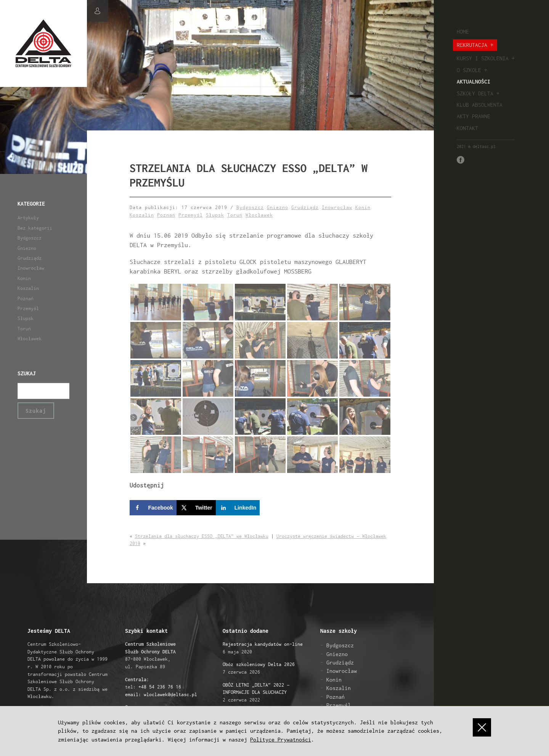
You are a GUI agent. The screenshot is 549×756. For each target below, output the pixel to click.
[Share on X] (196, 508)
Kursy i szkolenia (483, 58)
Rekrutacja (472, 45)
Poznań (26, 298)
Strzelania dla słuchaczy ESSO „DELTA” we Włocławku (202, 536)
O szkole (469, 70)
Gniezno (27, 248)
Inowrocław (31, 268)
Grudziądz (30, 258)
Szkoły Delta (475, 93)
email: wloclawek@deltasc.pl (161, 694)
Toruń (24, 329)
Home (463, 31)
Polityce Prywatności (281, 739)
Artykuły (28, 218)
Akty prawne (474, 116)
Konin (24, 278)
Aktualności (474, 81)
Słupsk (26, 318)
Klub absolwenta (480, 105)
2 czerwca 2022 (256, 692)
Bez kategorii (35, 228)
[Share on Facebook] (153, 508)
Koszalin (28, 288)
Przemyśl (28, 308)
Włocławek (30, 339)
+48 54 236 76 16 (160, 687)
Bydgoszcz (30, 238)
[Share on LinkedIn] (238, 508)
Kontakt (467, 128)
